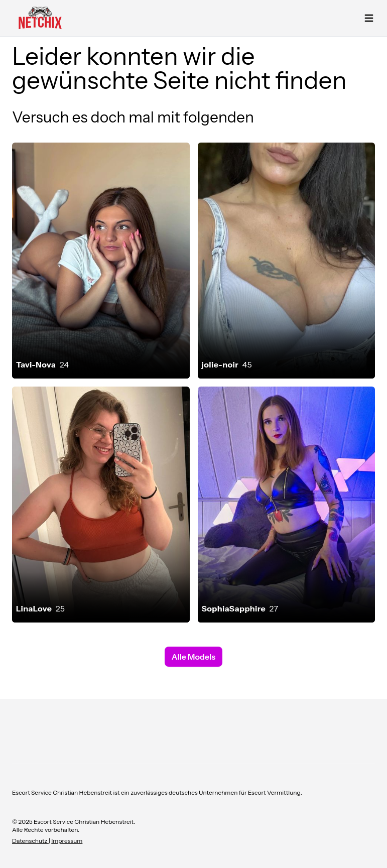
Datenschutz (30, 841)
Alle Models (193, 657)
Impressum (67, 841)
